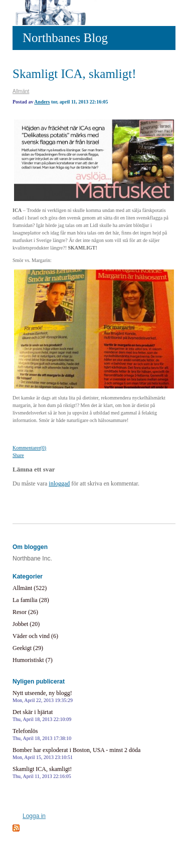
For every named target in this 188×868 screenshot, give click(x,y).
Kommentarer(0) (29, 448)
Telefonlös (42, 734)
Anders (42, 102)
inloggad (59, 483)
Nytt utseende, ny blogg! (43, 696)
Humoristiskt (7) (33, 660)
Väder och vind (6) (35, 636)
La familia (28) (31, 600)
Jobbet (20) (26, 624)
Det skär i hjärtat (42, 715)
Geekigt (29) (28, 648)
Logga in (34, 816)
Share (18, 455)
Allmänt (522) (30, 588)
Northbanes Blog (65, 38)
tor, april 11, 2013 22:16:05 (80, 102)
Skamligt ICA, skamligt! (74, 74)
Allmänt (21, 91)
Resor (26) (25, 612)
